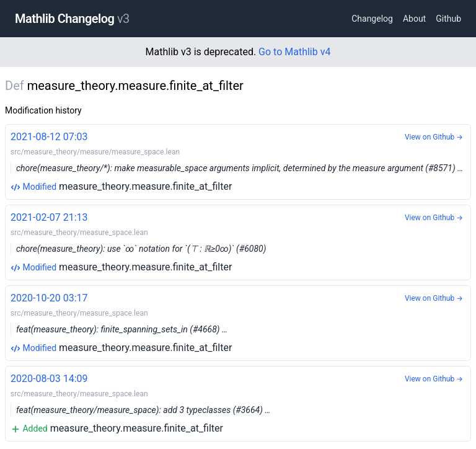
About (414, 19)
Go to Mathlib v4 (294, 52)
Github (448, 19)
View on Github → (434, 137)
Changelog (372, 19)
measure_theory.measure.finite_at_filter (238, 161)
